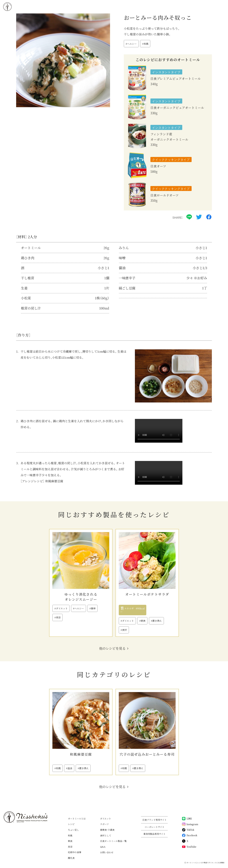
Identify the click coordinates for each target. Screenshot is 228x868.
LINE (187, 819)
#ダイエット (61, 608)
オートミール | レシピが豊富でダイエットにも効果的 (205, 863)
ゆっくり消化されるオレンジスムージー (81, 597)
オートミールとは (77, 819)
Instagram (190, 824)
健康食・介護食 (107, 830)
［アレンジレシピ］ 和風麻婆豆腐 (42, 481)
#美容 (58, 617)
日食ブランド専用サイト (154, 820)
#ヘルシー (131, 44)
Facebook (190, 835)
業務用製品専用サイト (154, 834)
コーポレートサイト (154, 827)
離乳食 (71, 858)
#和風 (145, 44)
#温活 (69, 768)
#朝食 (142, 621)
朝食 (70, 841)
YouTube (189, 847)
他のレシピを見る (112, 648)
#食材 (124, 630)
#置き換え (156, 621)
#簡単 (93, 608)
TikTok (188, 830)
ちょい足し (73, 830)
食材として (106, 835)
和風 (70, 835)
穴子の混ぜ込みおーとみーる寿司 (147, 754)
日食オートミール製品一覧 (113, 841)
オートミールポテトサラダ (147, 594)
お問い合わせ (107, 852)
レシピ (71, 824)
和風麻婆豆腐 (81, 754)
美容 (70, 847)
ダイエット (106, 819)
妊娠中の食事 (75, 852)
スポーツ (104, 824)
